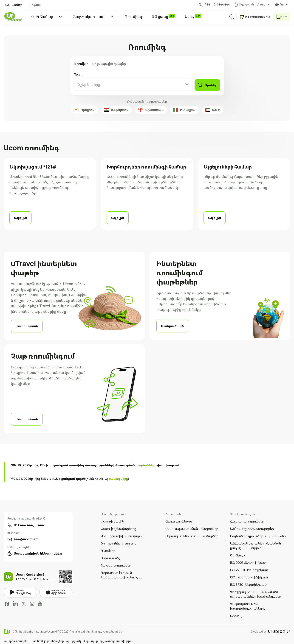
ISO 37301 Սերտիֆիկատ (249, 578)
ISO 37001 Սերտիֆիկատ (249, 570)
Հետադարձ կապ (179, 514)
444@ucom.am (26, 532)
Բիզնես (28, 5)
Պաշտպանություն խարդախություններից (248, 599)
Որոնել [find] (210, 84)
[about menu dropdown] (263, 5)
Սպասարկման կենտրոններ (38, 546)
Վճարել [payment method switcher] (281, 17)
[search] (225, 17)
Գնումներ (108, 544)
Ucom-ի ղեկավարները (119, 522)
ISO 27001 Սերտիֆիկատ (249, 563)
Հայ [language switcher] (282, 4)
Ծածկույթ (237, 548)
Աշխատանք (111, 551)
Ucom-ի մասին (112, 514)
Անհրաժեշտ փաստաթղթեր (252, 522)
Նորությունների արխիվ (119, 536)
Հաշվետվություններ (116, 558)
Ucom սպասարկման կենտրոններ (192, 522)
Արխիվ (236, 609)
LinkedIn (15, 597)
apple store (56, 585)
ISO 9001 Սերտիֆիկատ (248, 556)
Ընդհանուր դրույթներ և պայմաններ (258, 529)
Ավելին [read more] (20, 218)
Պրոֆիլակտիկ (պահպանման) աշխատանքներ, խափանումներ (256, 587)
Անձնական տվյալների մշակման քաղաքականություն (256, 539)
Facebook (7, 597)
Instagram (32, 597)
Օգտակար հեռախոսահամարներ (192, 529)
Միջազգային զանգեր (109, 64)
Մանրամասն (25, 324)
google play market (20, 585)
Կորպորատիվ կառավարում (123, 529)
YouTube (40, 597)
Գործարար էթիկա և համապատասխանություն (122, 568)
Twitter (24, 597)
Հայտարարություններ (247, 514)
